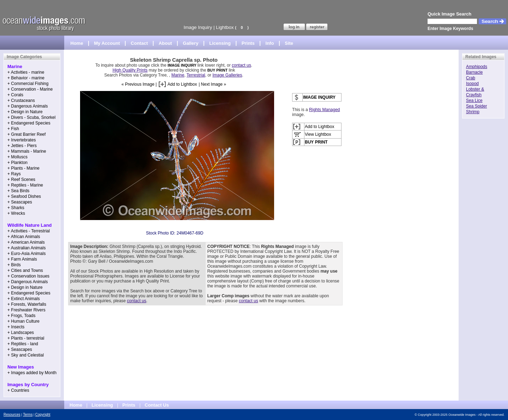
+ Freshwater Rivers (26, 310)
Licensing (220, 43)
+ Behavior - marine (26, 78)
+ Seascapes (20, 202)
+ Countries (18, 390)
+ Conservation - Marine (30, 89)
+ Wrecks (16, 213)
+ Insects (16, 327)
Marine (178, 75)
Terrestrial (196, 75)
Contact (139, 43)
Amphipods (477, 67)
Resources (12, 415)
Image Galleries (227, 75)
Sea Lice (474, 101)
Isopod (472, 84)
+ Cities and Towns (25, 270)
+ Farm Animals (22, 259)
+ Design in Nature (25, 112)
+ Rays (14, 174)
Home (77, 43)
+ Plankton (17, 163)
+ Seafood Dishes (24, 196)
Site (289, 43)
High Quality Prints (130, 70)
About (165, 43)
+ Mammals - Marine (27, 151)
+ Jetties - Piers (22, 146)
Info (270, 43)
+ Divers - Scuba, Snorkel (31, 117)
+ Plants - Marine (23, 168)
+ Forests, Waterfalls (27, 304)
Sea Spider (476, 106)
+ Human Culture (23, 321)
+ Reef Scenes (21, 179)
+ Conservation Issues (28, 276)
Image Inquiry (198, 27)
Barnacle (474, 72)
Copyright (43, 415)
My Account (107, 43)
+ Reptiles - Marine (25, 185)
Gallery (190, 43)
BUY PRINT (217, 70)
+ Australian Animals (26, 248)
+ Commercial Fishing (28, 84)
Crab (471, 78)
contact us (241, 65)
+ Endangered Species (29, 123)
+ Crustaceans (21, 101)
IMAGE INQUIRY (183, 65)
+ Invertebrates (22, 140)
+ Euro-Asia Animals (26, 254)
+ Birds (14, 265)
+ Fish (13, 129)
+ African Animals (24, 237)
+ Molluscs (17, 157)
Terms (28, 415)
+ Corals (15, 95)
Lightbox (225, 27)
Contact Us (157, 405)
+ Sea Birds (18, 191)
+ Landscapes (21, 333)
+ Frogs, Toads (22, 316)
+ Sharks (16, 208)
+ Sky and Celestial (26, 355)
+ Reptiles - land (23, 344)
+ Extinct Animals (24, 299)
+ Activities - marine (26, 72)
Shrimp (473, 112)
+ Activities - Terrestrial (29, 231)
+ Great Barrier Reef (26, 134)
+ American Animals (26, 242)
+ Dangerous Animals (28, 106)
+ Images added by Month (32, 373)
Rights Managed (324, 110)
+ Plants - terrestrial (26, 338)
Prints (248, 43)
